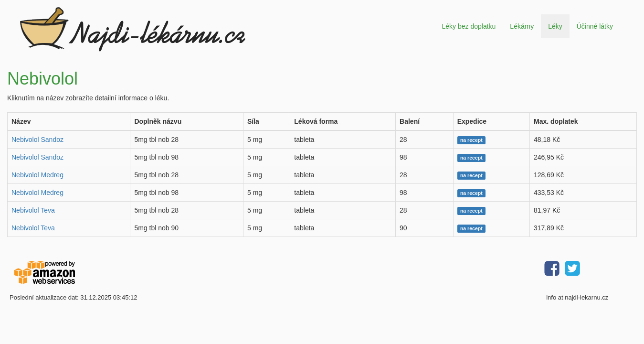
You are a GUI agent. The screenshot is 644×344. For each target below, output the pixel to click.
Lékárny (522, 26)
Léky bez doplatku (469, 26)
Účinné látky (595, 26)
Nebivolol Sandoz (37, 140)
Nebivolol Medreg (37, 175)
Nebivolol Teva (33, 210)
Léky (555, 26)
